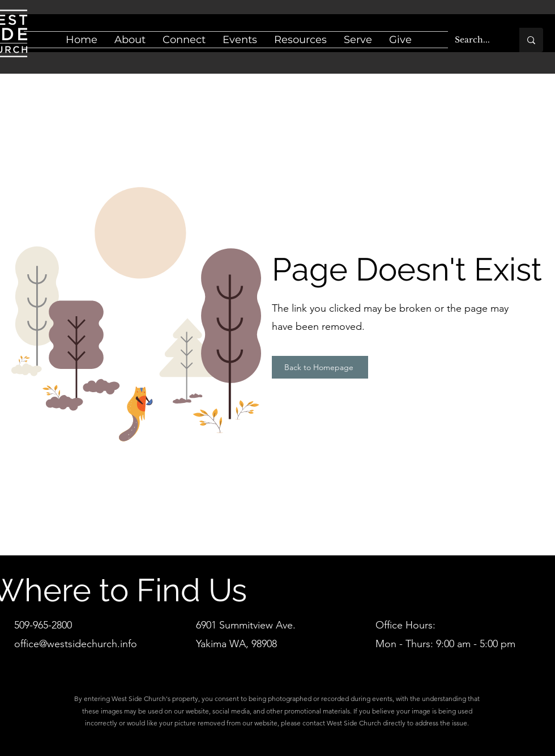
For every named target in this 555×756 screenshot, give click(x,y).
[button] (130, 40)
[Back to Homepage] (320, 367)
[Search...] (475, 40)
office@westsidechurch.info (76, 644)
